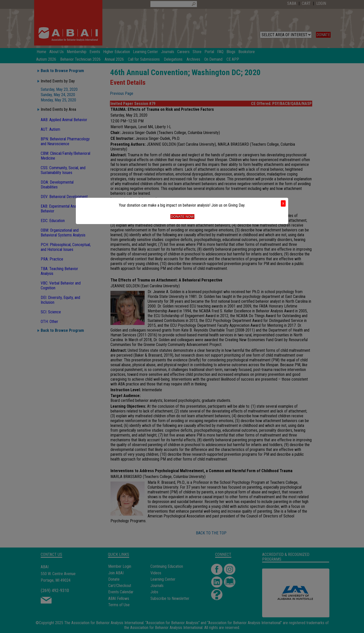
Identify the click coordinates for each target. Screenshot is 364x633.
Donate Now (182, 217)
